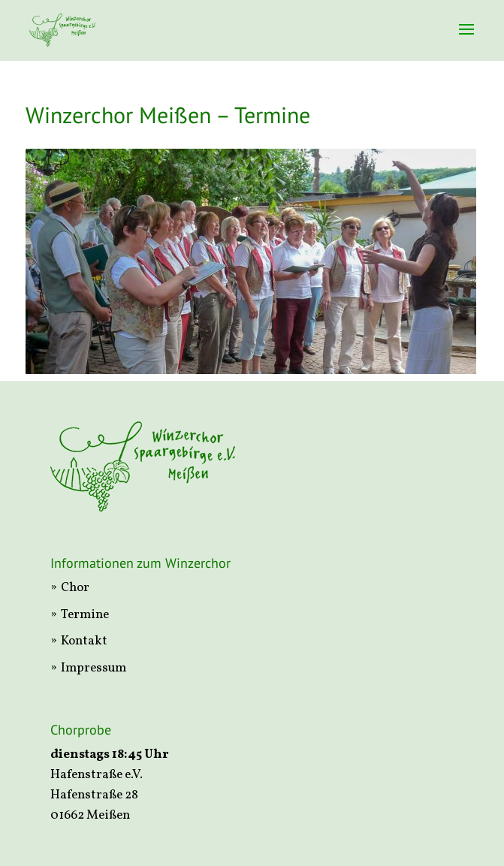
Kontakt (84, 641)
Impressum (94, 668)
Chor (75, 588)
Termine (85, 615)
